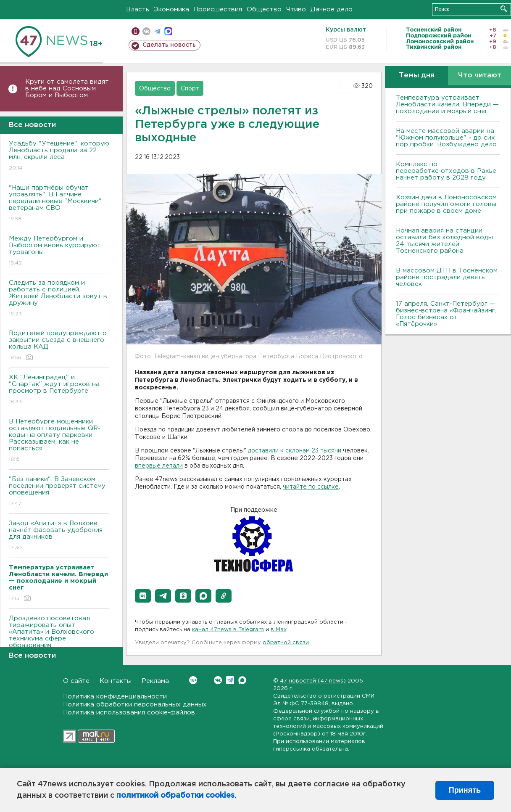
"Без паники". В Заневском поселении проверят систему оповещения (59, 492)
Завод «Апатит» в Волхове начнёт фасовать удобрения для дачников (59, 536)
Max (242, 680)
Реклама (155, 681)
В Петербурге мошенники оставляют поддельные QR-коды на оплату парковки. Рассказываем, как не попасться (59, 441)
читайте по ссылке (311, 487)
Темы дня (417, 75)
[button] (143, 596)
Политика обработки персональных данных (135, 705)
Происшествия (218, 9)
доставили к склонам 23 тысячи (295, 451)
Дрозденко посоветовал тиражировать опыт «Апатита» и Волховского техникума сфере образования (59, 638)
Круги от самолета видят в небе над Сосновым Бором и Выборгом (67, 89)
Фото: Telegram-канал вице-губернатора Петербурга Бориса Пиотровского (249, 357)
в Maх (279, 630)
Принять (465, 790)
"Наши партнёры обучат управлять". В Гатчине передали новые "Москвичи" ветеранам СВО (59, 204)
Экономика (171, 9)
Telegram (230, 680)
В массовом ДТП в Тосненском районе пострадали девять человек (447, 277)
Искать (504, 9)
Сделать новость (169, 45)
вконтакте (146, 31)
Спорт (190, 89)
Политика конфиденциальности (115, 697)
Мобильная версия (136, 31)
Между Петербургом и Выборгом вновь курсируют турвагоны (59, 251)
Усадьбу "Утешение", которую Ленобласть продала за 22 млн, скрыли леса (59, 156)
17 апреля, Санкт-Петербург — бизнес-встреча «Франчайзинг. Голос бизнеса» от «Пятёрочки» (446, 314)
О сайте (76, 681)
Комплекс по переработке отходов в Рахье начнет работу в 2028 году (446, 171)
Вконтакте (193, 680)
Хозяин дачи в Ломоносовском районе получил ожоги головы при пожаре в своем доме (446, 204)
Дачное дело (332, 9)
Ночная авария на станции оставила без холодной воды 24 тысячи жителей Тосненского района (444, 241)
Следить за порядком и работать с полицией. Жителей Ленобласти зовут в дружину (59, 299)
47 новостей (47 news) (313, 681)
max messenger (168, 31)
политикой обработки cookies (175, 796)
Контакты (116, 681)
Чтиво (296, 9)
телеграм (157, 31)
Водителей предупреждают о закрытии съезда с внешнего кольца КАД (59, 346)
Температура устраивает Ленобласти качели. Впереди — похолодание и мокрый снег (447, 104)
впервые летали (159, 466)
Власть (138, 9)
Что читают (480, 75)
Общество (264, 9)
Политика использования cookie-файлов (129, 713)
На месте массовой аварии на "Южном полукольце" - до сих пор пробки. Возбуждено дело (446, 138)
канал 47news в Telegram (228, 630)
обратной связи (286, 643)
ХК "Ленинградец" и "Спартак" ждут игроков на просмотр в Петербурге (59, 390)
